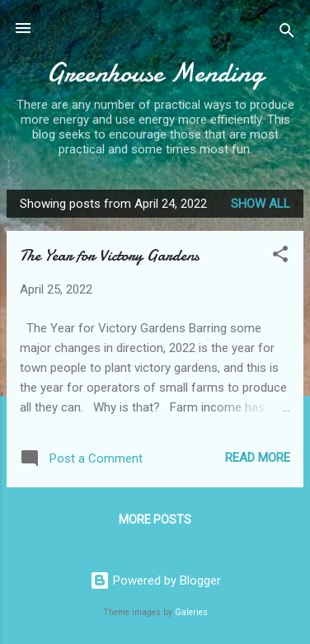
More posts (155, 519)
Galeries (191, 612)
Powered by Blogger (155, 581)
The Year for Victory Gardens (110, 255)
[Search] (287, 33)
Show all (261, 204)
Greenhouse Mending (155, 73)
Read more (258, 458)
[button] (280, 257)
